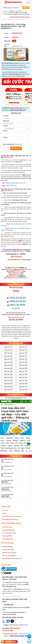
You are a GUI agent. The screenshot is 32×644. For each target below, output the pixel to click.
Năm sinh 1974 (8, 353)
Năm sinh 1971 (23, 347)
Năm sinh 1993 (23, 381)
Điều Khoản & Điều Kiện (8, 530)
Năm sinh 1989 (23, 374)
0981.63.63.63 (10, 642)
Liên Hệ (4, 513)
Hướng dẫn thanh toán (11, 186)
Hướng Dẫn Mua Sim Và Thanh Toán (12, 516)
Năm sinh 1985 (23, 368)
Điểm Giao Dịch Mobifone (9, 556)
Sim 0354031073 (22, 278)
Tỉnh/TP (6, 126)
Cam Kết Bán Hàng (7, 527)
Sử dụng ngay (18, 144)
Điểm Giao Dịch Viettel (8, 550)
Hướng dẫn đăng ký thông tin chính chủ (15, 183)
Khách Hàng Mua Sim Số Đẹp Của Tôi (12, 559)
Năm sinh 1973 (23, 350)
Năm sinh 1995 (23, 384)
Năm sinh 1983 (23, 365)
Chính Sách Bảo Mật (8, 539)
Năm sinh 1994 (8, 384)
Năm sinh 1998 (8, 390)
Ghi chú (5, 138)
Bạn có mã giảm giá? (13, 144)
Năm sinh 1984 (8, 368)
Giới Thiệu (5, 510)
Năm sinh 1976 (8, 356)
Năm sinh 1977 (23, 356)
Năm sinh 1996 (8, 387)
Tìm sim (26, 8)
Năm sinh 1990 (8, 378)
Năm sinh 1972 (8, 350)
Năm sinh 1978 (8, 359)
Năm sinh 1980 (8, 362)
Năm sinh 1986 (8, 371)
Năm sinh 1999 (23, 390)
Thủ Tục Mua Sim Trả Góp (9, 533)
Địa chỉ (5, 131)
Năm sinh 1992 (8, 381)
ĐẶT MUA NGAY (16, 148)
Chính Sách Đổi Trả (7, 536)
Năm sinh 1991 (23, 378)
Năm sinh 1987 (23, 371)
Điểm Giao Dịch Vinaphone (9, 553)
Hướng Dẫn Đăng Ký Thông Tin (10, 519)
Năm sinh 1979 (23, 359)
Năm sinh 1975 (23, 353)
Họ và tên (6, 116)
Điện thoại (6, 121)
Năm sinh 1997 (23, 387)
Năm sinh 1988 (8, 374)
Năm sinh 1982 (8, 365)
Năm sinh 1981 (23, 362)
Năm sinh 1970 (8, 347)
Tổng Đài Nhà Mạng (7, 547)
